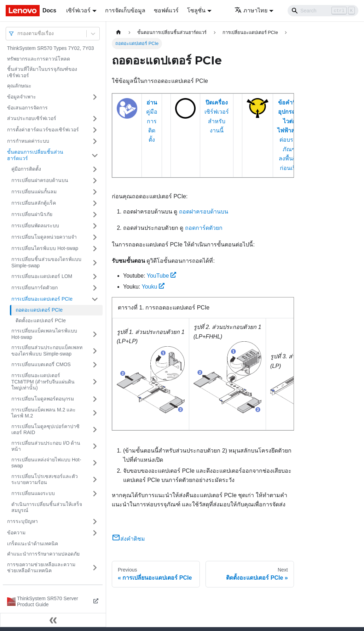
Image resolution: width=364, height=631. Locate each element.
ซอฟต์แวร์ (166, 10)
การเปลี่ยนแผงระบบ (33, 493)
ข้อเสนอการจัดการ (27, 108)
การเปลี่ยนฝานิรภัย (32, 214)
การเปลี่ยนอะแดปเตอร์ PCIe (42, 299)
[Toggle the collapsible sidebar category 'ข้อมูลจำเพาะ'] (95, 97)
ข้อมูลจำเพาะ (22, 97)
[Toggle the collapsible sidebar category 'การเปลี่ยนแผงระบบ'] (95, 494)
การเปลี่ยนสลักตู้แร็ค (34, 203)
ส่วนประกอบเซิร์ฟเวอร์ (32, 118)
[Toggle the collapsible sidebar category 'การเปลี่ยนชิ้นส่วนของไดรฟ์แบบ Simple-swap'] (95, 263)
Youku (153, 287)
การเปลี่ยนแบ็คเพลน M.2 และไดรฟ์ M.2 (44, 413)
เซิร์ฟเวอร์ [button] (78, 10)
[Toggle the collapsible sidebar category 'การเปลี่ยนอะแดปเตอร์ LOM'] (95, 277)
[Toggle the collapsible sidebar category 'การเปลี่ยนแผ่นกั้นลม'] (95, 192)
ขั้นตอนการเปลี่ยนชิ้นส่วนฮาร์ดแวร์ (35, 155)
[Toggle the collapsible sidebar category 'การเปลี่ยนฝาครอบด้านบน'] (95, 181)
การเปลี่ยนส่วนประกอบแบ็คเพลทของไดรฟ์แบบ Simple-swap (47, 351)
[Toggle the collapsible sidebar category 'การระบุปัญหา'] (95, 522)
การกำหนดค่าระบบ (28, 141)
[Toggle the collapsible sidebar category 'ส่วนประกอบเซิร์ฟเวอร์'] (95, 119)
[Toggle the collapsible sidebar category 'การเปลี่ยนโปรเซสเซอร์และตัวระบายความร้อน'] (95, 480)
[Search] (323, 11)
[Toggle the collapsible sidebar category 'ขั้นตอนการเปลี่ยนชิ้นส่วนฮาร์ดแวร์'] (95, 155)
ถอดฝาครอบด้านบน (204, 212)
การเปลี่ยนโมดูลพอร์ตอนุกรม (43, 399)
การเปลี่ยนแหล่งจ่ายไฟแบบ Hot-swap (46, 463)
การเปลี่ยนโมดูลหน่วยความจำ (44, 237)
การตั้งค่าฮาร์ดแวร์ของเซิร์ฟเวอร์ (43, 130)
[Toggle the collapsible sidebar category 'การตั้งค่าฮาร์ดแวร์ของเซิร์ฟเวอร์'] (95, 130)
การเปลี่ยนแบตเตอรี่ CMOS (41, 364)
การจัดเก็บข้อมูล (125, 10)
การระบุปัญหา (22, 521)
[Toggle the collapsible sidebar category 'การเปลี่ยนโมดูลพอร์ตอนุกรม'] (95, 399)
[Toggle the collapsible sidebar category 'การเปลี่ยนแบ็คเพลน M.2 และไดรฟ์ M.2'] (95, 413)
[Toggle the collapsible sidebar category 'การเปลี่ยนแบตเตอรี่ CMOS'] (95, 365)
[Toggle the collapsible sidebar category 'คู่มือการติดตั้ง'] (95, 169)
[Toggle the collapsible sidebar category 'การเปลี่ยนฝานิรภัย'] (95, 215)
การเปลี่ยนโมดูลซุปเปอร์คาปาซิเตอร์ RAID (45, 430)
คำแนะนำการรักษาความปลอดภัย (43, 554)
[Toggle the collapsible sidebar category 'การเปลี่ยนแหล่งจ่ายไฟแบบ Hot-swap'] (95, 463)
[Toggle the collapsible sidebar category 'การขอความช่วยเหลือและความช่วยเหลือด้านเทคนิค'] (95, 568)
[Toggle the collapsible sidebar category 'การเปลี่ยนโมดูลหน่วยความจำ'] (95, 237)
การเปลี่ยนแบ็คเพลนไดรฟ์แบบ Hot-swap (44, 334)
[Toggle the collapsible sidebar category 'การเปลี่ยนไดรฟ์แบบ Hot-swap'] (95, 249)
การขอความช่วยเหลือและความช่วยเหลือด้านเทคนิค (41, 568)
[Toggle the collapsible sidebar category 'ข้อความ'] (95, 533)
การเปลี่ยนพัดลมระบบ (35, 226)
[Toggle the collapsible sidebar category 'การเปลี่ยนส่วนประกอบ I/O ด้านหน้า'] (95, 446)
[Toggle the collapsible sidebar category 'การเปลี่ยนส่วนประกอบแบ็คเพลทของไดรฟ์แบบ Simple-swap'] (95, 351)
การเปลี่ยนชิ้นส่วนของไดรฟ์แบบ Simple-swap (46, 262)
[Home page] (119, 32)
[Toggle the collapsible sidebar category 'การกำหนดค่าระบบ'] (95, 141)
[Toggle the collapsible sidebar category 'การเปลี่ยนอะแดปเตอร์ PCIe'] (95, 299)
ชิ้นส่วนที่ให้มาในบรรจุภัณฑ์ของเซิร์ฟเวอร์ (42, 72)
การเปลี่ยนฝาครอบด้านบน (40, 180)
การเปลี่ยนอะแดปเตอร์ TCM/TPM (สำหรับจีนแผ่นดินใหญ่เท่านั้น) (43, 382)
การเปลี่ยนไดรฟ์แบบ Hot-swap (45, 248)
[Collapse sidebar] (53, 620)
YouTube (162, 276)
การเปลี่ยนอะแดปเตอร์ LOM (42, 276)
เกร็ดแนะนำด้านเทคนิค (33, 544)
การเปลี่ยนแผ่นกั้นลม (34, 192)
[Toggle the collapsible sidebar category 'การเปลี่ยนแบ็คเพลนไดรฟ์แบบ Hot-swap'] (95, 334)
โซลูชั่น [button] (196, 10)
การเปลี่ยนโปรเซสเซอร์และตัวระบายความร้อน (45, 479)
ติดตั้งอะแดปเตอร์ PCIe (41, 320)
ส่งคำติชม (128, 539)
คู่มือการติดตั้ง (26, 169)
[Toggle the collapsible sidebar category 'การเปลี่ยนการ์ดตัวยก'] (95, 288)
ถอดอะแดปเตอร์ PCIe (39, 310)
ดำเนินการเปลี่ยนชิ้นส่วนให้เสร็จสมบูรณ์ (47, 507)
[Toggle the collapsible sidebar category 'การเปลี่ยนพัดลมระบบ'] (95, 226)
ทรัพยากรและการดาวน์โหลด (39, 59)
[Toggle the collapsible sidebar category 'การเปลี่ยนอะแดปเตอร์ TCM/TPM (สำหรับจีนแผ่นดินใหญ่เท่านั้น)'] (95, 382)
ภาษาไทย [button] (251, 10)
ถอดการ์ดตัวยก (204, 228)
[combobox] (18, 33)
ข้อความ (16, 533)
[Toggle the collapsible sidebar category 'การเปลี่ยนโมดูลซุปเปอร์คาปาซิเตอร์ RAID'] (95, 430)
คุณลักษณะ (19, 86)
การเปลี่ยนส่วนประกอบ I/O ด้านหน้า (46, 446)
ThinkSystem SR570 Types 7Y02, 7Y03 (51, 48)
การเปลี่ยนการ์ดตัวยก (34, 288)
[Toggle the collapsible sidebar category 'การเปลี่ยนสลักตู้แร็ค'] (95, 203)
